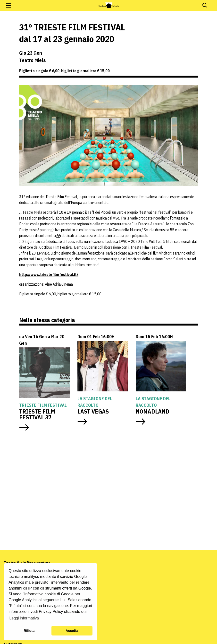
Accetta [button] (72, 631)
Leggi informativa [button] (24, 618)
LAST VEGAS (93, 411)
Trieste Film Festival (43, 405)
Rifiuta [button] (29, 631)
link (63, 600)
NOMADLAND (153, 411)
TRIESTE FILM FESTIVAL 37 (37, 414)
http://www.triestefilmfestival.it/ (49, 274)
